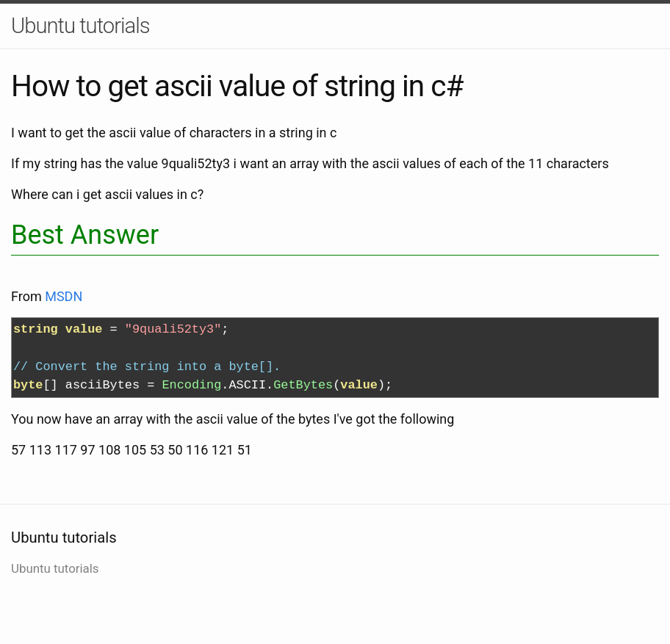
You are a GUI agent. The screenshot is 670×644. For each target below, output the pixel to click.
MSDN (64, 296)
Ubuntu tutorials (80, 26)
